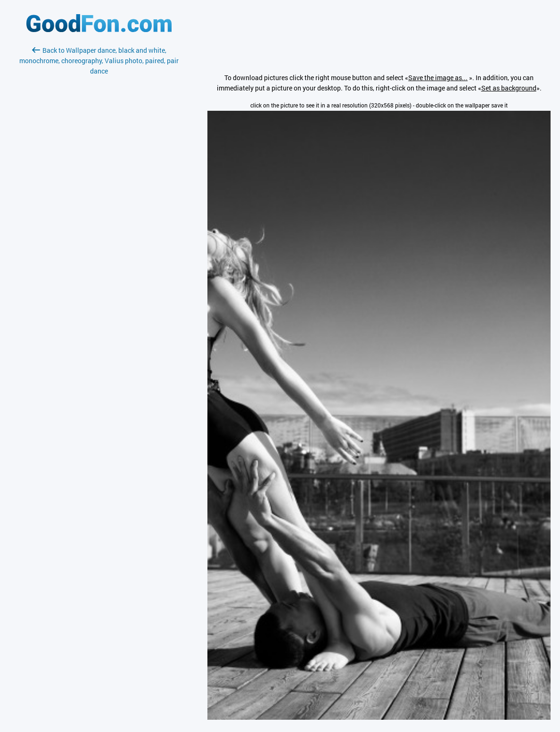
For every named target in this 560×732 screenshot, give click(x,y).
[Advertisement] (99, 188)
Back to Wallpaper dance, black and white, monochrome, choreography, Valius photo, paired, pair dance (99, 61)
